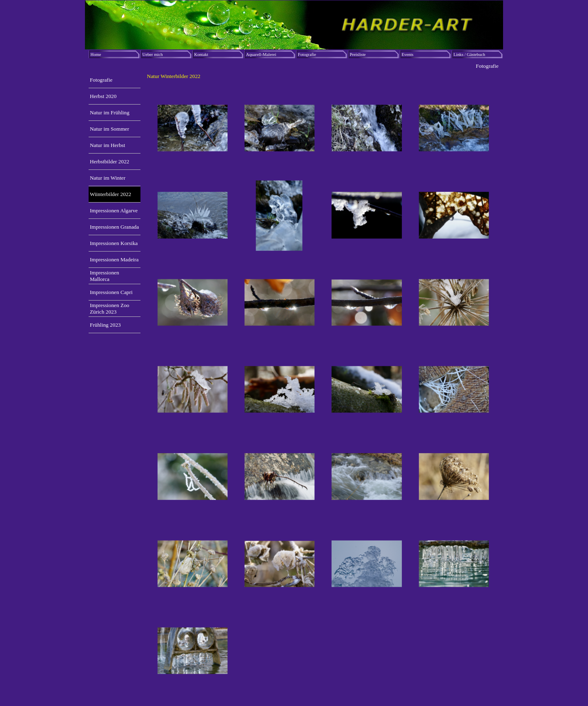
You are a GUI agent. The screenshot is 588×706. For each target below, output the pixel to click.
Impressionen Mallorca (105, 276)
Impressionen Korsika (114, 243)
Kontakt (201, 55)
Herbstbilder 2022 (110, 161)
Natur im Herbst (108, 145)
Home (96, 55)
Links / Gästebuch (470, 55)
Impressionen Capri (111, 292)
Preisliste (358, 55)
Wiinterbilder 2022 (110, 194)
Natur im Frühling (110, 112)
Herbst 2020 (103, 96)
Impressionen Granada (114, 227)
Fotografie (307, 55)
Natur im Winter (108, 178)
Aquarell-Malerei (261, 55)
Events (408, 55)
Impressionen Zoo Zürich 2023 (110, 308)
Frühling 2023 (105, 325)
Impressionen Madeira (114, 259)
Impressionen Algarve (114, 210)
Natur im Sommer (109, 129)
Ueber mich (153, 55)
